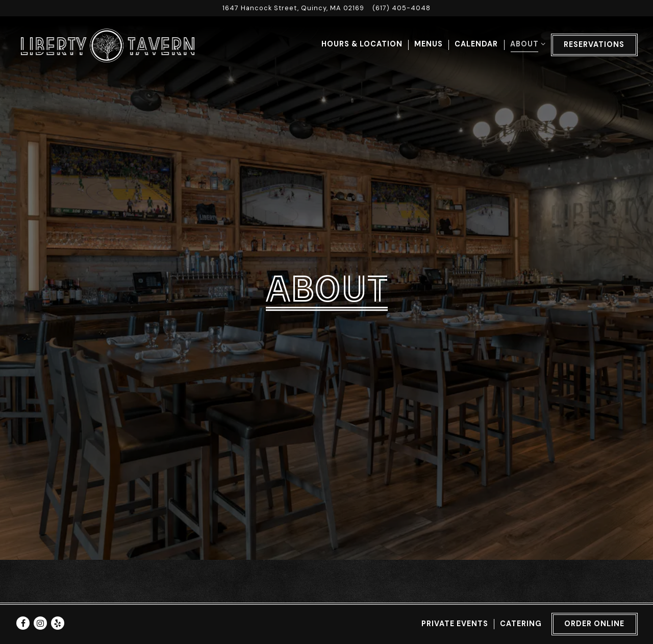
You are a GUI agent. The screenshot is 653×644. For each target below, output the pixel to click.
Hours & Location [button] (362, 44)
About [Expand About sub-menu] (526, 43)
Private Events (455, 617)
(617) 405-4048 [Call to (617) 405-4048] (401, 8)
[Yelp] (58, 616)
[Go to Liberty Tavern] (293, 8)
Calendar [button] (476, 44)
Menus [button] (429, 44)
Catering (521, 617)
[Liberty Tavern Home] (107, 45)
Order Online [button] (594, 617)
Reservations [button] (594, 44)
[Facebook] (23, 616)
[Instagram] (40, 616)
